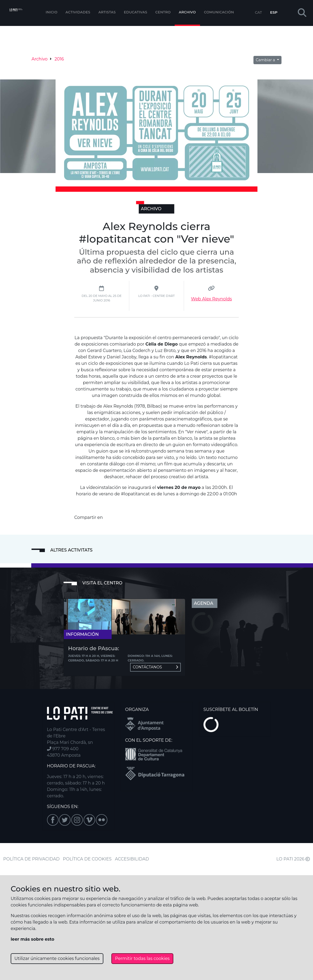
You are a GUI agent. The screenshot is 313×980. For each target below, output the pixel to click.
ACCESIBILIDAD (132, 859)
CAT (258, 12)
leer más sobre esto (32, 939)
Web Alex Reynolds (211, 299)
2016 (59, 59)
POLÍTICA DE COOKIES (87, 859)
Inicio (52, 12)
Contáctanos (155, 667)
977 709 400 (63, 749)
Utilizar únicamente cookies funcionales (57, 958)
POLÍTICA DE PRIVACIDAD (31, 859)
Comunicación (219, 12)
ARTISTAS (107, 12)
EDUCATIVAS (136, 12)
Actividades (78, 12)
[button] (302, 13)
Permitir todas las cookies (142, 958)
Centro (163, 12)
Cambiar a (266, 60)
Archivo (187, 12)
